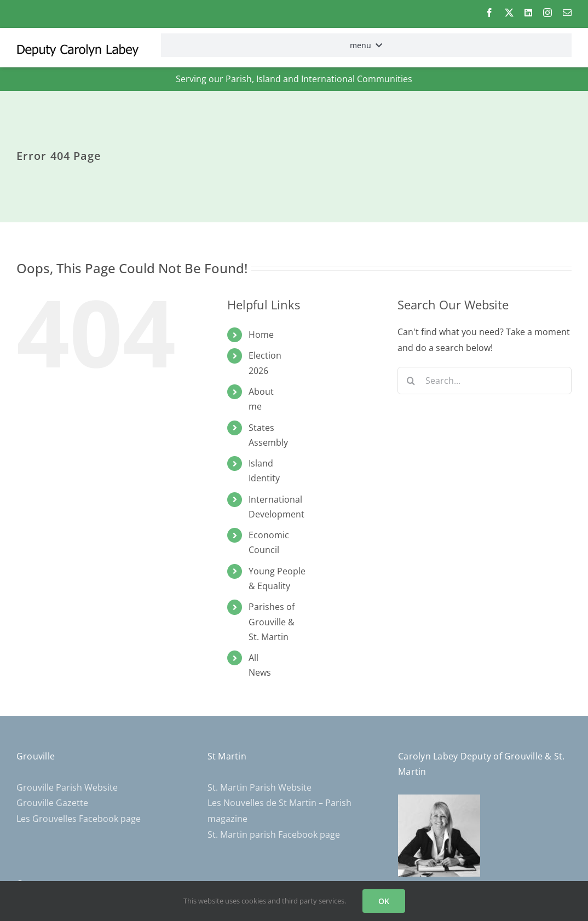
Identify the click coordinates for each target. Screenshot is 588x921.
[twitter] (509, 13)
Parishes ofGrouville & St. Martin (272, 621)
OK (384, 901)
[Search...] (485, 381)
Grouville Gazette (52, 803)
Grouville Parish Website (67, 787)
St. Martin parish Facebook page (274, 834)
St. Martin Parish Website (260, 787)
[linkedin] (528, 13)
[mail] (567, 13)
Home (261, 335)
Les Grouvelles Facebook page (79, 819)
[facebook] (489, 13)
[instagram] (547, 13)
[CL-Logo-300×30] (77, 49)
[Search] (411, 381)
